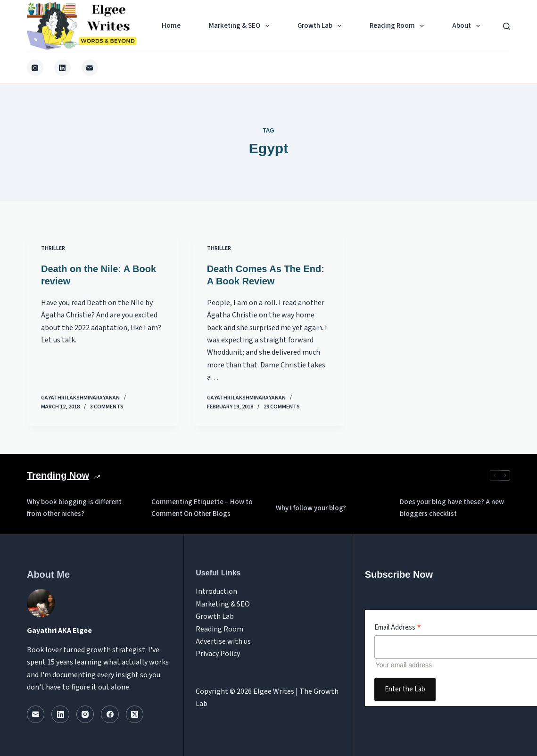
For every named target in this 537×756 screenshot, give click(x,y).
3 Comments (107, 407)
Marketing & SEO (241, 26)
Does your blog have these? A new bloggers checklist (452, 508)
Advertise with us (223, 641)
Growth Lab (321, 26)
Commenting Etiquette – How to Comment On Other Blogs (202, 508)
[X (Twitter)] (135, 714)
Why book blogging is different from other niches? (74, 508)
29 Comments (282, 407)
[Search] (507, 26)
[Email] (90, 68)
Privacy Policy (218, 654)
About (468, 26)
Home (171, 26)
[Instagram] (35, 68)
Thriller (53, 248)
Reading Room (399, 26)
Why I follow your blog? (311, 508)
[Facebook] (110, 714)
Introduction (216, 591)
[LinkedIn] (62, 68)
